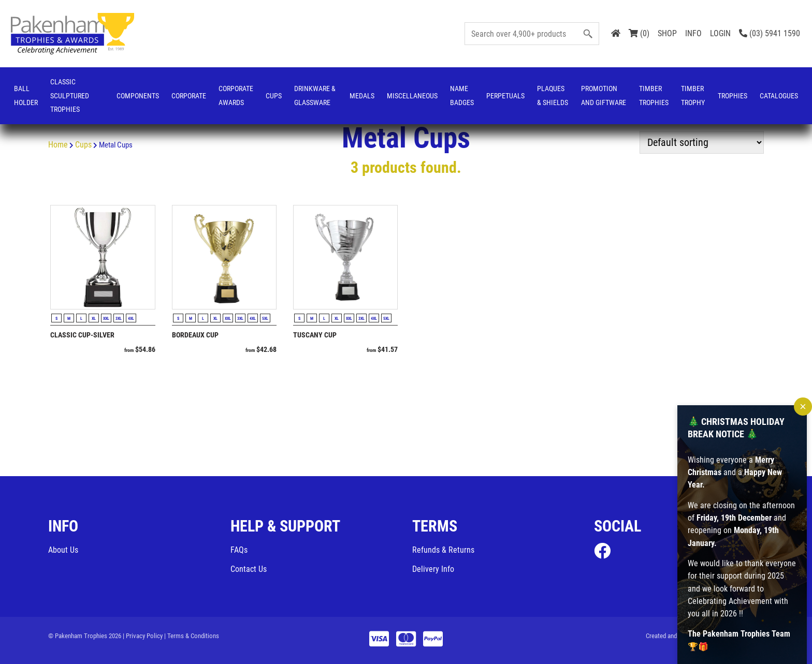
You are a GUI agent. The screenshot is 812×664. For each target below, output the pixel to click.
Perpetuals (505, 96)
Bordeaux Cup (195, 335)
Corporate (189, 96)
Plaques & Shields (553, 95)
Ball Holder (26, 95)
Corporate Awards (236, 95)
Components (138, 96)
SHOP (667, 33)
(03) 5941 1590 (770, 33)
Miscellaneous (412, 96)
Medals (362, 96)
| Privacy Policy (143, 636)
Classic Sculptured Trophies (70, 95)
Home (58, 145)
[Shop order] (702, 142)
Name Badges (462, 95)
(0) (639, 33)
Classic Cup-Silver (82, 335)
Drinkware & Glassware (315, 95)
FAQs (239, 550)
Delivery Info (433, 569)
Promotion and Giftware (604, 95)
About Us (63, 550)
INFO (693, 33)
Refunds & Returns (443, 550)
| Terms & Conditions (192, 636)
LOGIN (720, 33)
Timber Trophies (654, 95)
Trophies (733, 96)
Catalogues (779, 96)
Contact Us (249, 569)
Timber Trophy (693, 95)
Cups (274, 96)
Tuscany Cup (315, 335)
